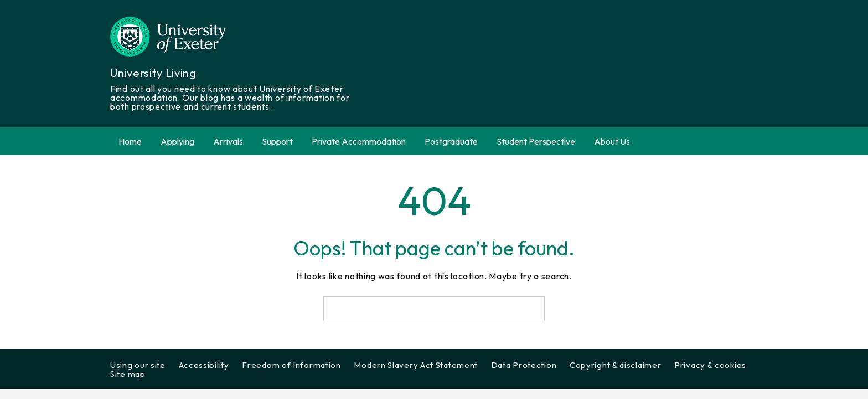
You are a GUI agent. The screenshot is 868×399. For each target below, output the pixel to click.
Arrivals (228, 141)
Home (130, 141)
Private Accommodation (359, 141)
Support (277, 141)
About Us (612, 141)
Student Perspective (536, 141)
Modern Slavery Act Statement (416, 365)
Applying (177, 141)
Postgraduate (451, 141)
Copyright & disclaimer (615, 365)
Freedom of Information (291, 365)
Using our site (138, 365)
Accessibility (204, 365)
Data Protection (524, 365)
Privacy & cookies (710, 365)
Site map (128, 374)
